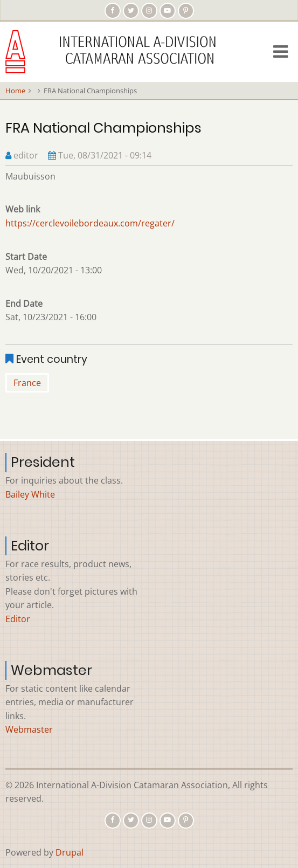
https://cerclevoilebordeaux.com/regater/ (90, 223)
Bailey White (30, 494)
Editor (18, 619)
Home (15, 91)
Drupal (70, 852)
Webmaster (29, 729)
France (27, 383)
